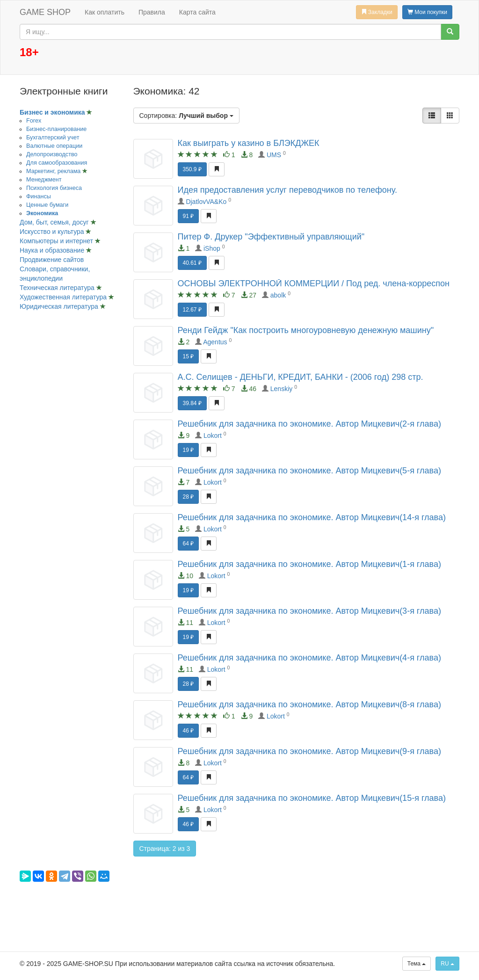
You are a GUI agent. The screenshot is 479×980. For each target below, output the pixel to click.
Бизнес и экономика (53, 112)
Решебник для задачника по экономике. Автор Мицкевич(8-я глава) (309, 704)
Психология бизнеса (54, 188)
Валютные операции (54, 146)
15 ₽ (189, 356)
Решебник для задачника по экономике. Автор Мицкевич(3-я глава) (309, 611)
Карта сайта (197, 12)
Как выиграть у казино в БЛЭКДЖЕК (249, 143)
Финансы (39, 196)
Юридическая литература (60, 306)
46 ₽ (189, 731)
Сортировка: (186, 116)
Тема (417, 964)
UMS (274, 155)
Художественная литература (64, 297)
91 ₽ (189, 216)
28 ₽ (189, 497)
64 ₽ (189, 544)
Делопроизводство (52, 154)
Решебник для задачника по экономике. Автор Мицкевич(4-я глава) (309, 658)
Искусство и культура (53, 232)
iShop (212, 248)
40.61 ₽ (192, 263)
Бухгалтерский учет (53, 138)
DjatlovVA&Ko (206, 202)
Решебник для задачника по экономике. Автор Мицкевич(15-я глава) (312, 798)
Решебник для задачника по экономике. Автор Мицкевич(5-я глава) (309, 471)
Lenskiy (281, 389)
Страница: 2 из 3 (165, 849)
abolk (278, 295)
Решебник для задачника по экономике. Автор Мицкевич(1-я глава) (309, 564)
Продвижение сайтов (52, 260)
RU (447, 964)
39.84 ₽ (192, 403)
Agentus (215, 342)
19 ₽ (189, 450)
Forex (34, 121)
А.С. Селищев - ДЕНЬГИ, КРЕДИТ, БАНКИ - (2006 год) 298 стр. (301, 377)
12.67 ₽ (192, 310)
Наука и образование (53, 250)
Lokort (213, 436)
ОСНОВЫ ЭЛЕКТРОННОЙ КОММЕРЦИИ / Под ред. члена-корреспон (314, 283)
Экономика (42, 213)
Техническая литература (58, 288)
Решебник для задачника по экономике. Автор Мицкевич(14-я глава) (312, 517)
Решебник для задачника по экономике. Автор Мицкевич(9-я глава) (309, 751)
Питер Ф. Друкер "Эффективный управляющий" (271, 237)
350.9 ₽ (192, 169)
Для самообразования (57, 163)
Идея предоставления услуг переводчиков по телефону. (287, 190)
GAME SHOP (45, 12)
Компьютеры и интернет (57, 241)
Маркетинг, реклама (54, 171)
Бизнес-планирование (56, 129)
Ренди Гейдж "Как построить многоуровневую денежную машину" (306, 330)
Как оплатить (105, 12)
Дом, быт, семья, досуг (55, 222)
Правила (152, 12)
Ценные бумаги (47, 205)
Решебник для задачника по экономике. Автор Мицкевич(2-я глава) (309, 424)
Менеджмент (44, 180)
